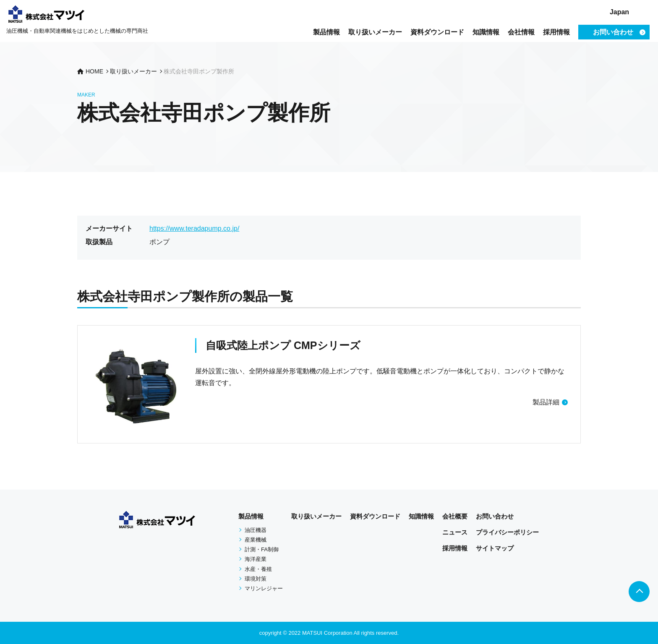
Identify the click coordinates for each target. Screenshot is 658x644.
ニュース (455, 532)
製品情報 (326, 32)
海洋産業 (256, 559)
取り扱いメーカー (375, 32)
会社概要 (455, 516)
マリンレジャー (264, 588)
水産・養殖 (258, 569)
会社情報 (521, 32)
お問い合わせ (495, 516)
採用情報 (556, 32)
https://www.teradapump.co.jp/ (194, 228)
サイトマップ (495, 548)
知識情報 (486, 32)
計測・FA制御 (262, 549)
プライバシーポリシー (507, 532)
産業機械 (256, 540)
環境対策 (256, 579)
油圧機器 (256, 530)
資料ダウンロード (437, 32)
